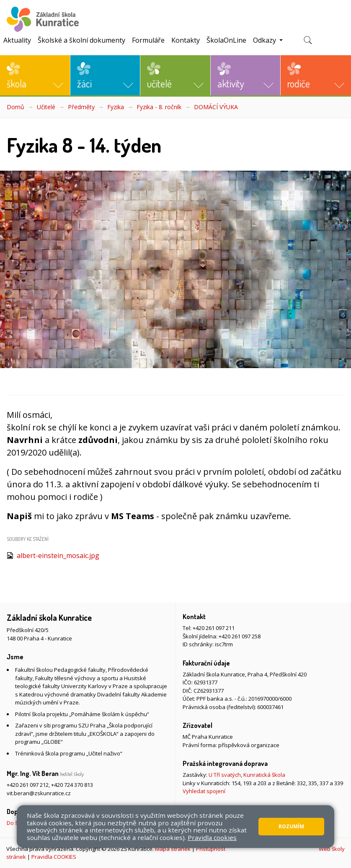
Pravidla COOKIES (54, 857)
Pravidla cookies (212, 837)
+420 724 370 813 (72, 785)
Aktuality (17, 40)
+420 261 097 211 (214, 628)
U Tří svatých (225, 775)
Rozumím (291, 826)
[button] (35, 75)
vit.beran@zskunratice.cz (39, 793)
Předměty (81, 107)
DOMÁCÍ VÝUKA (216, 107)
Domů (15, 107)
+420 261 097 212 (28, 785)
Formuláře (148, 40)
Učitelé (46, 107)
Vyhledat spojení (204, 791)
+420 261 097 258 (240, 636)
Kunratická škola (264, 775)
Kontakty (186, 40)
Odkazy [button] (265, 40)
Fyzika (116, 107)
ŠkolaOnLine (226, 40)
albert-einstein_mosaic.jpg (58, 556)
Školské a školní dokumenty (81, 40)
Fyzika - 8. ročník (159, 107)
